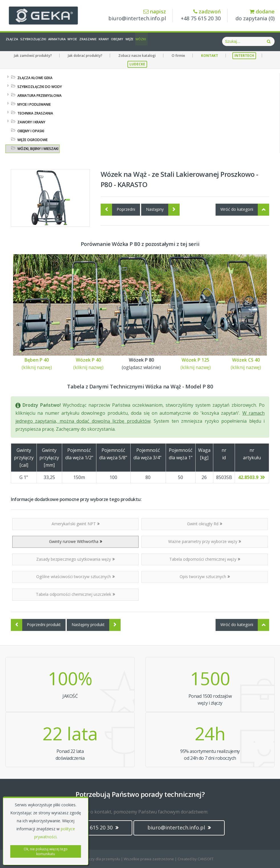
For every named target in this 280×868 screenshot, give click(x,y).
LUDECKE (137, 64)
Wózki (206, 42)
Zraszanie (123, 42)
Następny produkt (96, 625)
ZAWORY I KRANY (31, 122)
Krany (146, 42)
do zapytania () (255, 15)
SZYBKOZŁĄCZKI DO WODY (40, 87)
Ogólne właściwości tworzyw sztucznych (75, 577)
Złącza (16, 42)
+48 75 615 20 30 (201, 15)
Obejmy (167, 42)
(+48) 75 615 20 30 (94, 827)
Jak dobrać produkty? (85, 56)
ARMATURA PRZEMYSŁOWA (39, 96)
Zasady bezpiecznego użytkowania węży (75, 559)
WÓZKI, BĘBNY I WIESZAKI (38, 149)
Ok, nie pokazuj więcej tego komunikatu (46, 851)
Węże (187, 42)
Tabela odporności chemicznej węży (205, 559)
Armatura (77, 42)
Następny (163, 210)
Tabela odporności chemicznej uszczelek (75, 594)
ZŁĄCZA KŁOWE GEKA (35, 78)
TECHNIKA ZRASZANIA (35, 113)
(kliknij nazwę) (37, 367)
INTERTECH (244, 56)
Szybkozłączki (45, 42)
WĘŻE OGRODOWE (33, 140)
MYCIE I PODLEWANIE (34, 104)
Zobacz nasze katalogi (137, 56)
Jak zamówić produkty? (33, 56)
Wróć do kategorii (245, 210)
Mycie (100, 42)
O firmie (178, 56)
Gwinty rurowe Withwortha (76, 541)
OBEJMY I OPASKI (31, 131)
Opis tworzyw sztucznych (205, 577)
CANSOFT (206, 859)
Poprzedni (118, 210)
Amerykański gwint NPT (76, 524)
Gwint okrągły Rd (205, 524)
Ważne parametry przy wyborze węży (205, 541)
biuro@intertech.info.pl (137, 15)
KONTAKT (210, 56)
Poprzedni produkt (36, 625)
